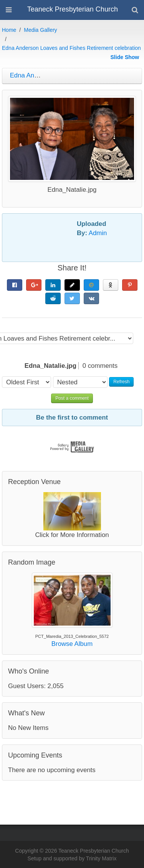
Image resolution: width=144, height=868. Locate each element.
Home (9, 30)
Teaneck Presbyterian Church (73, 9)
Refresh (121, 382)
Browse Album (72, 644)
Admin (98, 233)
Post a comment (72, 398)
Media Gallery (40, 30)
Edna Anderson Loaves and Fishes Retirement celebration (71, 48)
